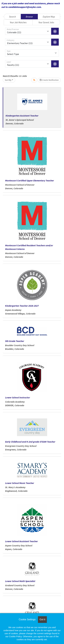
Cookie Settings (27, 619)
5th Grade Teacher (15, 341)
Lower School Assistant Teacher (21, 541)
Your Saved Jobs (46, 22)
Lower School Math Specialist (20, 581)
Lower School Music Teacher (20, 483)
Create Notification (49, 80)
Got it (42, 619)
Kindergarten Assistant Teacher (22, 116)
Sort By (8, 80)
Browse (29, 17)
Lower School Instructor (18, 397)
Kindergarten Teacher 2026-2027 (22, 306)
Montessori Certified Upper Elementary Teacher (30, 180)
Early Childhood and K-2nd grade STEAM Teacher (30, 442)
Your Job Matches (18, 22)
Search (12, 17)
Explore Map (49, 17)
